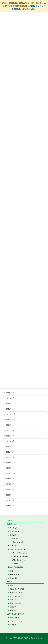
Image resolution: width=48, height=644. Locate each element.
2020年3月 (10, 495)
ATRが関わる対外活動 (20, 557)
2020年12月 (11, 463)
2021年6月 (10, 436)
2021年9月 (10, 425)
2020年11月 (11, 468)
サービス (10, 582)
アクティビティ (15, 546)
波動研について (13, 524)
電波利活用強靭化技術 (15, 567)
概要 (11, 571)
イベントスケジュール (18, 549)
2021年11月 (11, 414)
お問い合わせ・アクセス (16, 614)
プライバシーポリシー (18, 621)
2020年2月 (10, 500)
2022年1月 (10, 404)
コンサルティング (16, 596)
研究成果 (13, 535)
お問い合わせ (14, 618)
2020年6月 (10, 489)
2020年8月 (10, 484)
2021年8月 (10, 430)
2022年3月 (10, 393)
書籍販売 (13, 610)
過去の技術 (14, 578)
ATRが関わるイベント (20, 560)
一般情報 (15, 564)
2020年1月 (10, 506)
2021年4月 (10, 441)
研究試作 (13, 600)
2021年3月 (10, 447)
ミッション (14, 528)
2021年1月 (10, 457)
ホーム (10, 521)
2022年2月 (10, 398)
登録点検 (13, 607)
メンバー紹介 (14, 531)
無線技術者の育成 (16, 593)
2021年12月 (11, 409)
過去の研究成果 (18, 542)
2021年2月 (10, 452)
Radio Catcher (15, 575)
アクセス (13, 625)
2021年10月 (11, 420)
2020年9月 (10, 479)
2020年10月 (11, 473)
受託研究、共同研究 (17, 589)
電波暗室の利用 (15, 603)
